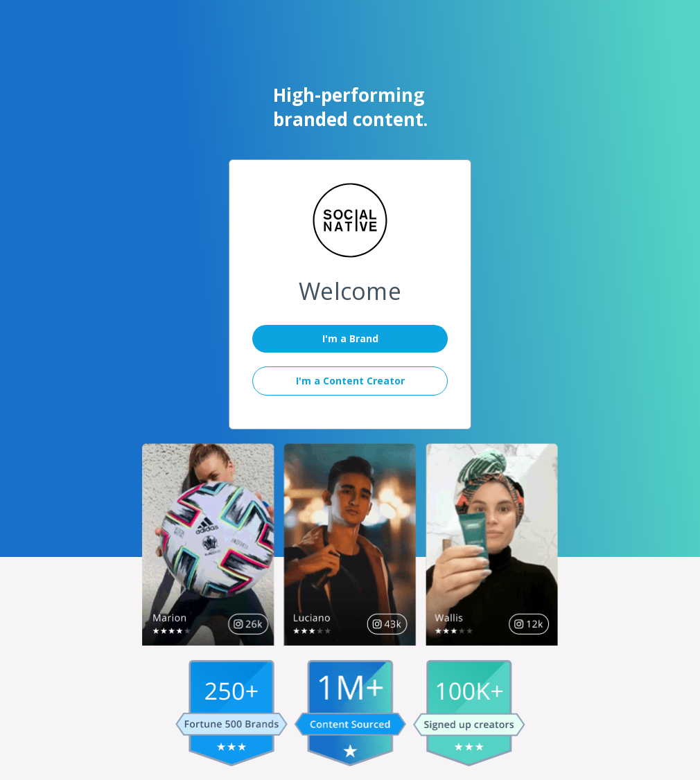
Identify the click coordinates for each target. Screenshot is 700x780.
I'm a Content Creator (350, 381)
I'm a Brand (350, 338)
